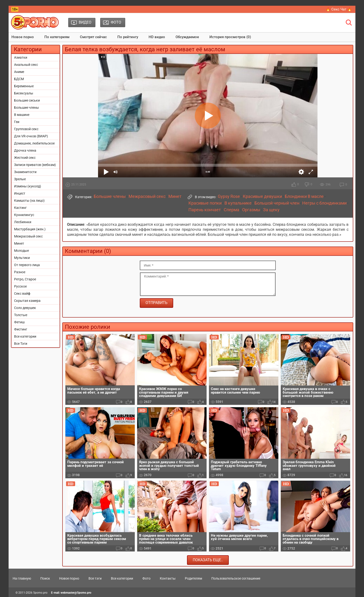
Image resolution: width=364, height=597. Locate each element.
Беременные (24, 86)
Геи (17, 122)
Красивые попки (205, 203)
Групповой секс (26, 129)
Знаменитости (25, 172)
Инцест (20, 193)
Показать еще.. (208, 560)
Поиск (45, 578)
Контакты (168, 578)
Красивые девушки (262, 196)
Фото (146, 578)
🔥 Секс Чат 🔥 (339, 9)
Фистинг (21, 329)
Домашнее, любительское (34, 143)
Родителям (193, 578)
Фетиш (19, 322)
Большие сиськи (27, 100)
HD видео (157, 37)
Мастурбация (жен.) (30, 229)
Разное (20, 272)
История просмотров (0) (230, 37)
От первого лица (27, 265)
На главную (22, 578)
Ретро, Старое (25, 279)
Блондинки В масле (304, 196)
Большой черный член (277, 203)
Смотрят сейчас (93, 37)
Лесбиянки (23, 222)
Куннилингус (24, 215)
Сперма (231, 210)
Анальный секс (26, 65)
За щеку (271, 210)
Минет (19, 243)
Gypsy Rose (229, 196)
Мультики (22, 258)
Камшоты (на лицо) (29, 201)
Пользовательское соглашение (236, 578)
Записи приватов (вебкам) (35, 165)
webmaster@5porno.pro (76, 593)
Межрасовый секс (28, 236)
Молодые (21, 251)
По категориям (57, 37)
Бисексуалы (24, 93)
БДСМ (19, 79)
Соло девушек (25, 308)
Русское (20, 286)
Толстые (21, 315)
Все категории (25, 336)
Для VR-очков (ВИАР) (31, 136)
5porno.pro (40, 593)
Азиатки (21, 57)
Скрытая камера (27, 301)
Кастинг (20, 208)
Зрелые (20, 179)
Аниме (19, 72)
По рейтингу (128, 37)
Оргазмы (251, 210)
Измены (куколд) (28, 186)
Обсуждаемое (187, 37)
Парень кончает (205, 210)
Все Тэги (21, 344)
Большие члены (26, 108)
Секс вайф (22, 293)
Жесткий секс (25, 158)
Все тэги (95, 578)
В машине (22, 115)
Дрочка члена (25, 150)
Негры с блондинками (324, 203)
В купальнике (238, 203)
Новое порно (23, 37)
